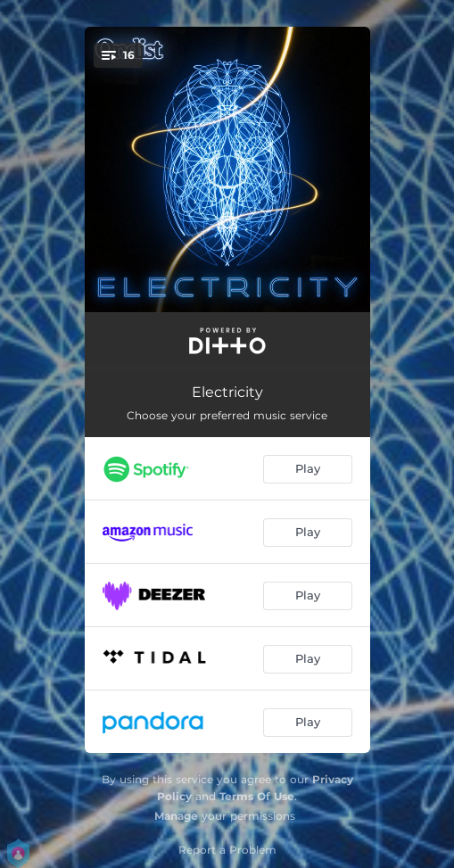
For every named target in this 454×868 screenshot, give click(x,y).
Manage (176, 816)
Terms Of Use (257, 796)
